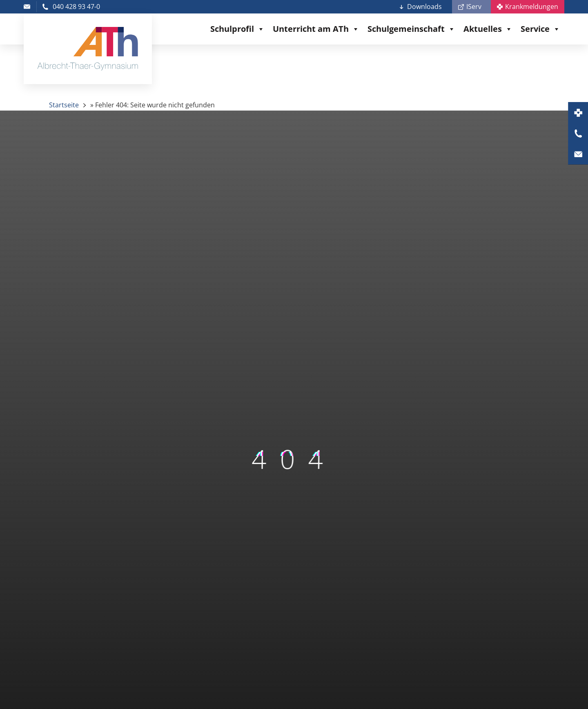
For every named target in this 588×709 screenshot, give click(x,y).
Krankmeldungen (532, 7)
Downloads (424, 7)
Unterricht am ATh (316, 29)
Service (540, 29)
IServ (474, 7)
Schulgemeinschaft (411, 29)
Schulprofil (237, 29)
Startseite (64, 105)
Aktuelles (488, 29)
